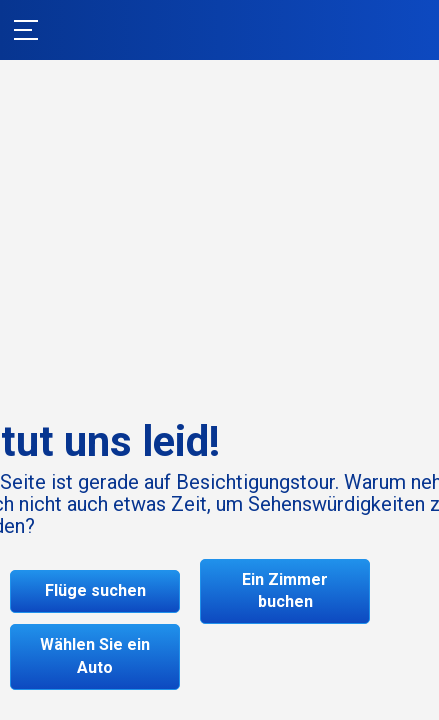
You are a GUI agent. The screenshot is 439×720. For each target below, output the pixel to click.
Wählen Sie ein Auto (95, 656)
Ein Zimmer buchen (285, 591)
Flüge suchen (95, 590)
